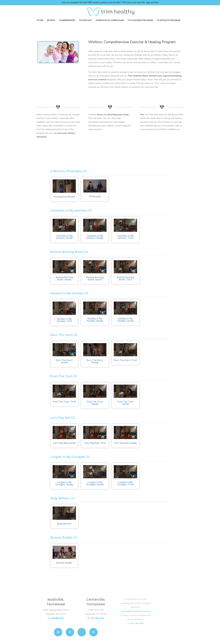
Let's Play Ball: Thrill (95, 443)
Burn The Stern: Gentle (64, 361)
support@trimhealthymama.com (136, 611)
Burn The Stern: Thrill (125, 360)
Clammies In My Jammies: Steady (95, 237)
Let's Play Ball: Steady (125, 443)
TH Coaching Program (140, 20)
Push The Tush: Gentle (125, 403)
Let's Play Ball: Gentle (64, 443)
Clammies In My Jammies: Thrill (125, 237)
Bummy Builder (64, 563)
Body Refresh (64, 524)
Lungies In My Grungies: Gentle (95, 483)
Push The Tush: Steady (95, 403)
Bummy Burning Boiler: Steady (64, 278)
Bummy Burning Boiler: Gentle (95, 278)
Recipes (51, 20)
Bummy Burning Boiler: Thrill (126, 278)
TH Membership (67, 20)
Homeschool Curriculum (110, 20)
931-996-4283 (137, 623)
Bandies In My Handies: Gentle (126, 320)
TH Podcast (85, 20)
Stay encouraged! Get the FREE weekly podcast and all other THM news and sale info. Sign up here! (110, 2)
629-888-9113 (58, 618)
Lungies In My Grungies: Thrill (125, 483)
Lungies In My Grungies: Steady (64, 483)
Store (40, 20)
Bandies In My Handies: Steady (95, 320)
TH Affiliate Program (168, 20)
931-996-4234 (97, 618)
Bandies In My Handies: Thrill (64, 320)
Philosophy (95, 196)
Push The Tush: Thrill (64, 402)
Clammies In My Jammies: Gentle (64, 237)
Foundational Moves (64, 197)
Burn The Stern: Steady (95, 361)
